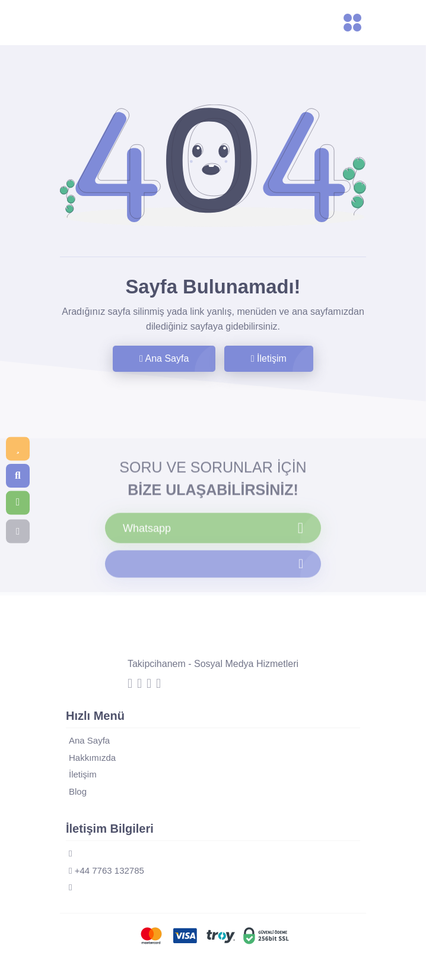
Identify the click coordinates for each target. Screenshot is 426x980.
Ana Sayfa (164, 358)
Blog (78, 791)
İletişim (269, 358)
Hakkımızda (92, 758)
